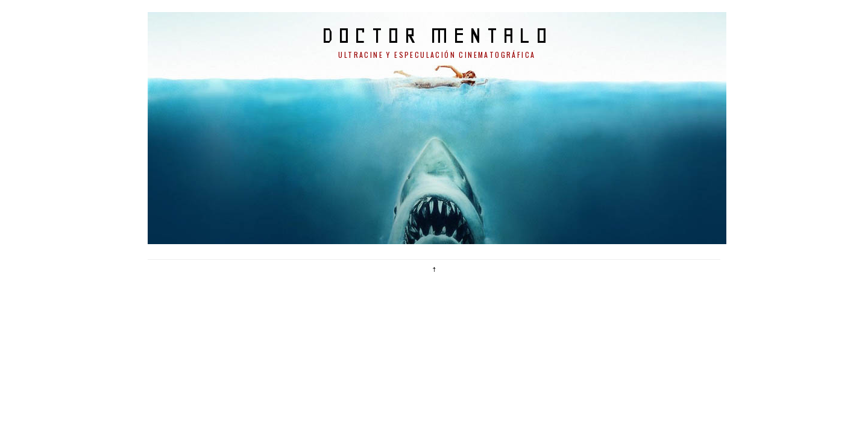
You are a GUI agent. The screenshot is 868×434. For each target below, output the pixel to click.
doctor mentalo (437, 35)
